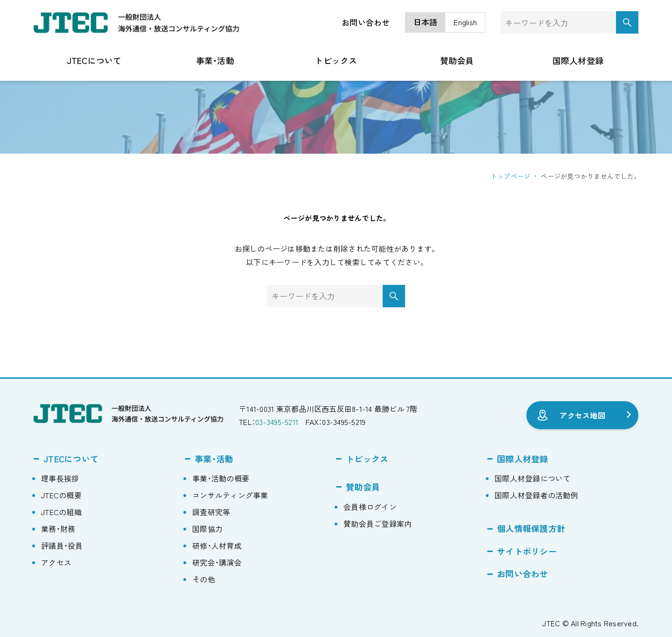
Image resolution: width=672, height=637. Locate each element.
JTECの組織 (61, 512)
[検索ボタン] (627, 22)
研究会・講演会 (217, 562)
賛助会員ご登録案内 (378, 524)
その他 (204, 579)
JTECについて (71, 459)
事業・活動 (214, 459)
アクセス (56, 562)
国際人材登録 (523, 459)
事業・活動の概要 (221, 478)
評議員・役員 (62, 545)
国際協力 (207, 529)
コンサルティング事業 (230, 495)
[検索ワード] (569, 22)
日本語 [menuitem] (426, 22)
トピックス (367, 459)
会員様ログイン (370, 507)
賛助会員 (363, 487)
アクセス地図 (582, 415)
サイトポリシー (527, 551)
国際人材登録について (533, 478)
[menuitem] (426, 23)
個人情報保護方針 (531, 528)
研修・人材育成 (217, 545)
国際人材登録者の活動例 (536, 495)
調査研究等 (211, 512)
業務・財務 (58, 529)
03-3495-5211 (277, 422)
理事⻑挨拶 (60, 478)
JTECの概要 (61, 495)
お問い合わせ (366, 22)
